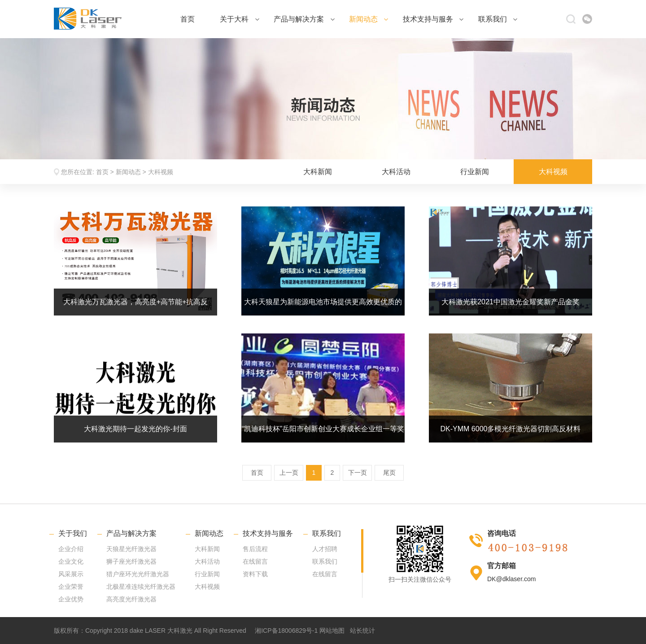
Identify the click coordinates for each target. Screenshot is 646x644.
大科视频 (161, 172)
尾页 (389, 473)
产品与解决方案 (304, 19)
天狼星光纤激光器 (131, 549)
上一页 (289, 473)
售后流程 (255, 549)
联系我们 (498, 19)
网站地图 (332, 631)
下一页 (358, 473)
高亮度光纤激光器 (131, 599)
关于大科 (239, 19)
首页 (188, 19)
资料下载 (255, 574)
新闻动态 (369, 19)
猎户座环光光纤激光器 (138, 574)
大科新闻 (318, 172)
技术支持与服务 (433, 19)
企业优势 (71, 599)
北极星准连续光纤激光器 (141, 587)
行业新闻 (475, 172)
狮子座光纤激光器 (131, 561)
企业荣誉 (71, 587)
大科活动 (396, 172)
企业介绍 (71, 549)
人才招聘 (325, 549)
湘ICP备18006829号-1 (286, 631)
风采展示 (71, 574)
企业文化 (71, 561)
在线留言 (255, 561)
